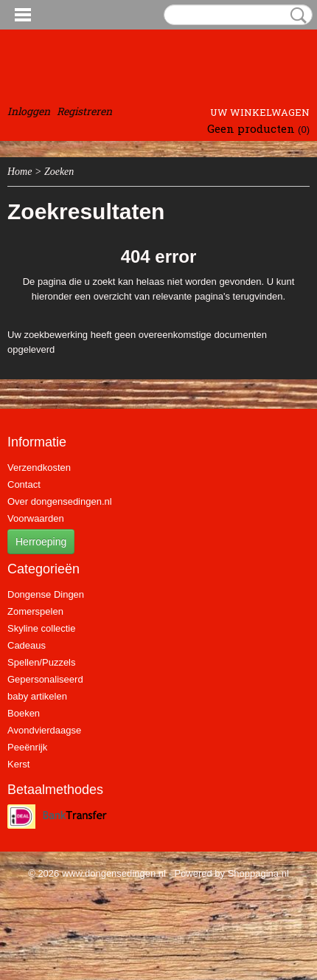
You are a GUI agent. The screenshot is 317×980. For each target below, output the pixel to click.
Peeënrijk (27, 747)
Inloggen (29, 111)
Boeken (24, 713)
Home (20, 172)
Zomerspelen (35, 611)
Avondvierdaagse (44, 730)
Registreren (84, 111)
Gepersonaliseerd (45, 679)
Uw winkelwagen (260, 112)
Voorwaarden (36, 518)
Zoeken (296, 15)
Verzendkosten (39, 467)
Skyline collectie (42, 628)
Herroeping (41, 542)
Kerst (18, 764)
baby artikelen (37, 696)
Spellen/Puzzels (42, 662)
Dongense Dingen (46, 594)
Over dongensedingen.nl (60, 501)
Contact (24, 484)
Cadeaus (27, 645)
